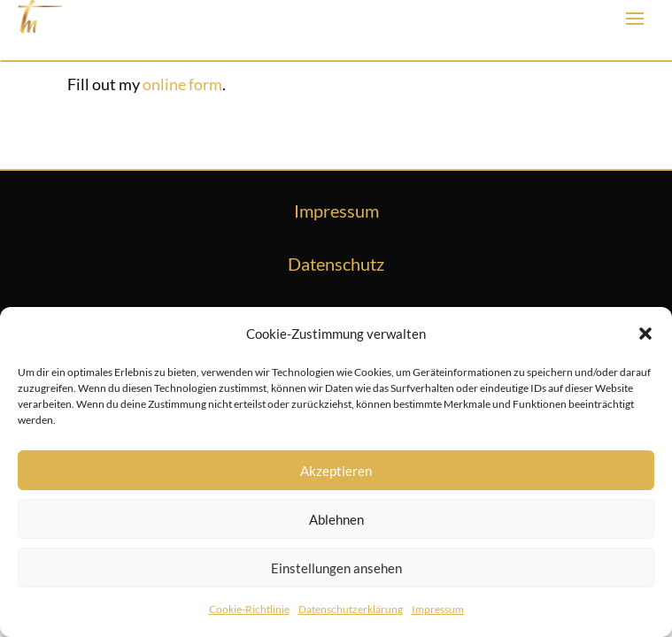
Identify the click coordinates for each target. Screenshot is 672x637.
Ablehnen (336, 519)
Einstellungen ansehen (336, 568)
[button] (645, 334)
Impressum (438, 609)
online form (182, 84)
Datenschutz (336, 264)
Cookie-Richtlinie (249, 609)
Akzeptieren (336, 471)
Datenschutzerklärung (351, 609)
